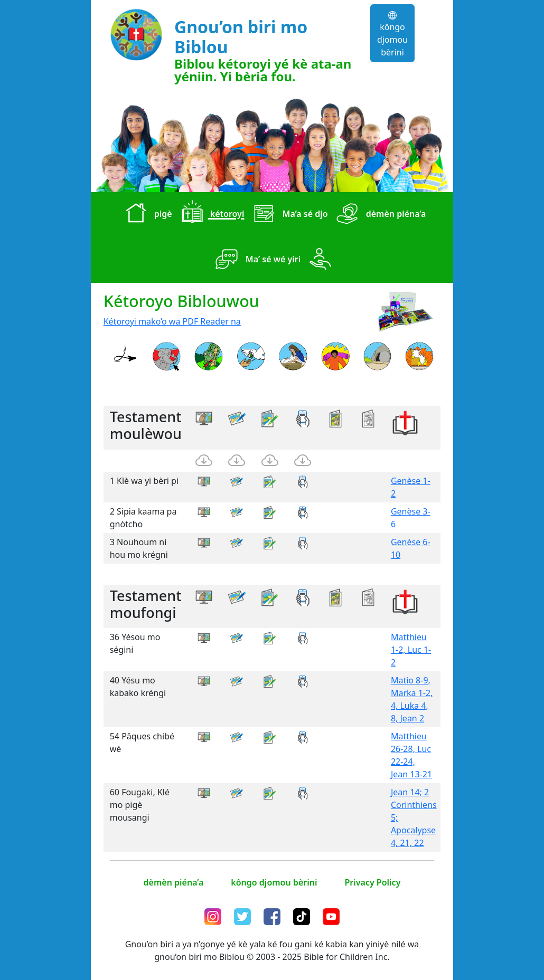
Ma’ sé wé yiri (256, 260)
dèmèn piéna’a (379, 215)
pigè (146, 215)
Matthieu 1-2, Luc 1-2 (411, 650)
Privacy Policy (372, 882)
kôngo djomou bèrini (392, 35)
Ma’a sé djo (288, 215)
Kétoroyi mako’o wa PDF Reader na (172, 321)
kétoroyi (210, 215)
